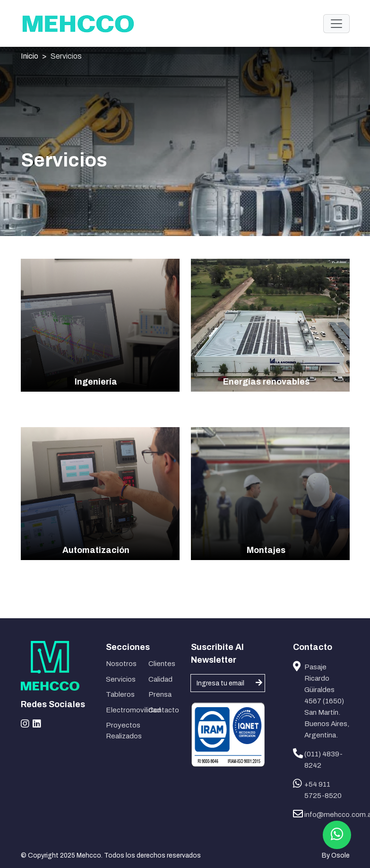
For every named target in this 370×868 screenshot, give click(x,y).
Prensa (160, 694)
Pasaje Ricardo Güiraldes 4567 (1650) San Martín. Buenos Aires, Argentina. (327, 701)
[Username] (228, 683)
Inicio (30, 56)
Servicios (66, 56)
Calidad (160, 679)
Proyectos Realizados (121, 731)
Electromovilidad (121, 710)
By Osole (336, 855)
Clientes (162, 664)
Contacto (164, 710)
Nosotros (121, 664)
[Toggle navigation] (336, 24)
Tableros (120, 694)
